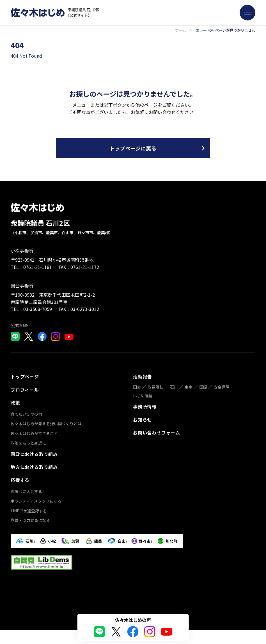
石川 (174, 387)
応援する (20, 478)
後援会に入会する (26, 489)
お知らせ (142, 419)
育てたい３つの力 (26, 413)
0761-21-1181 (38, 267)
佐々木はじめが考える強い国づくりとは (46, 422)
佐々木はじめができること (34, 432)
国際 (203, 387)
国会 (137, 387)
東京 (189, 387)
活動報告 (142, 376)
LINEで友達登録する (29, 508)
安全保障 (222, 387)
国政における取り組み (34, 453)
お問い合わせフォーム (157, 431)
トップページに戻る (133, 148)
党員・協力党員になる (30, 518)
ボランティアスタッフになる (36, 499)
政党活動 (155, 387)
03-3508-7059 (38, 309)
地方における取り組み (34, 465)
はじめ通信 (143, 395)
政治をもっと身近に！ (30, 442)
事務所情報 (145, 406)
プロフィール (25, 389)
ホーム (181, 30)
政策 (15, 401)
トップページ (25, 376)
